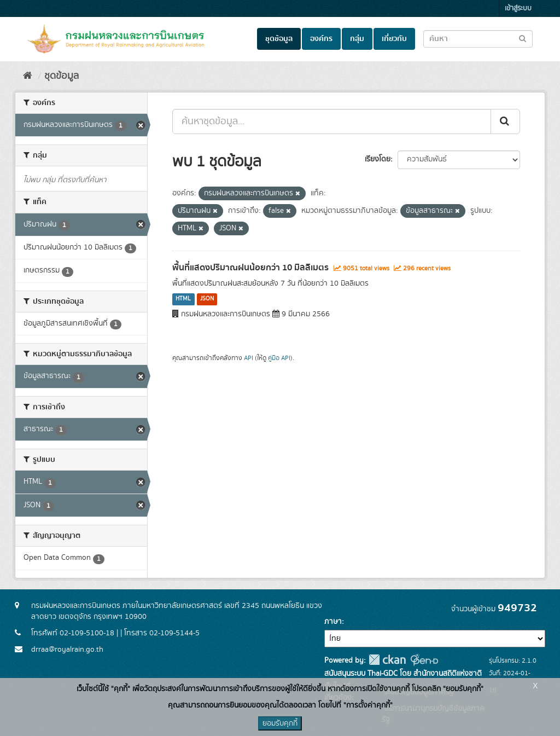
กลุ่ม (357, 39)
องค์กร (321, 39)
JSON (207, 299)
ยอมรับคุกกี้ (280, 723)
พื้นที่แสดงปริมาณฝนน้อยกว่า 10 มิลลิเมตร (250, 268)
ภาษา (333, 622)
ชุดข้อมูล (279, 39)
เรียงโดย (378, 159)
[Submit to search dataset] (523, 38)
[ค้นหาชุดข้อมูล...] (332, 121)
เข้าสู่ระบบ (518, 8)
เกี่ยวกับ (394, 39)
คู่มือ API (279, 358)
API (249, 358)
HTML (183, 299)
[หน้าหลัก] (28, 76)
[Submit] (505, 121)
